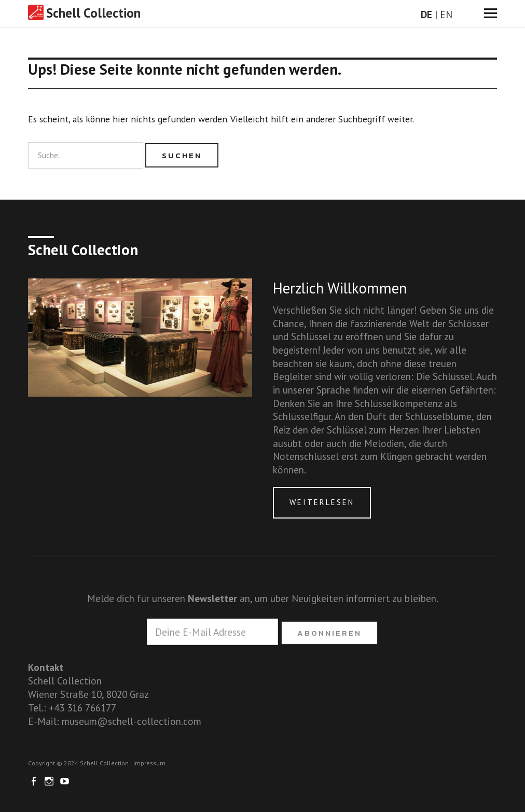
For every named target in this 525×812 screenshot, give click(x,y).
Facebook (35, 780)
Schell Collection (93, 13)
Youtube (66, 780)
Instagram (50, 780)
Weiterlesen (322, 502)
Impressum (149, 763)
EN (446, 14)
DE (426, 14)
